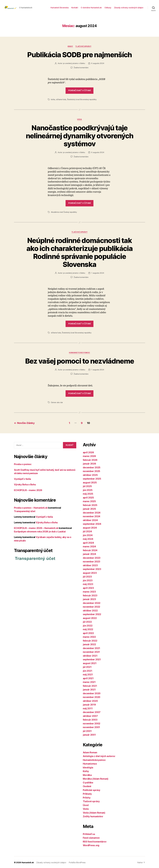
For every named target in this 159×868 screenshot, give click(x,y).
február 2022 (90, 640)
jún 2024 (88, 535)
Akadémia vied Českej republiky (64, 212)
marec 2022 (89, 636)
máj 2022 (88, 629)
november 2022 (92, 606)
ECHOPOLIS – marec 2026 (28, 490)
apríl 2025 (88, 497)
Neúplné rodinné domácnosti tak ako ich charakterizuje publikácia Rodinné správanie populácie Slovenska (79, 252)
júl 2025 (87, 486)
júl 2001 (87, 730)
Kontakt (75, 8)
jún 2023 (88, 580)
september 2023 (92, 569)
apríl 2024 (88, 542)
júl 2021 (87, 666)
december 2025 (92, 467)
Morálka (87, 774)
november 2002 (92, 723)
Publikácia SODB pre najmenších (79, 55)
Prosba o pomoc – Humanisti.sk (31, 507)
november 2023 (92, 561)
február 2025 (90, 505)
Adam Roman (90, 752)
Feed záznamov (91, 837)
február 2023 (90, 595)
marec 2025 (89, 501)
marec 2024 (89, 546)
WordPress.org (91, 845)
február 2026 (90, 459)
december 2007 (92, 712)
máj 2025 (88, 493)
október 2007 (90, 715)
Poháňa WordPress (77, 862)
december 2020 (92, 693)
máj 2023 (88, 584)
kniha (53, 100)
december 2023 (92, 557)
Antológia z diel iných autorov (99, 756)
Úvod (86, 805)
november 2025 (92, 471)
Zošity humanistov (93, 816)
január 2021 (89, 689)
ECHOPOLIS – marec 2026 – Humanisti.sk (36, 528)
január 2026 (89, 463)
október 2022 (90, 610)
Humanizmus (90, 763)
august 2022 (90, 617)
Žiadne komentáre (81, 68)
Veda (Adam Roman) (94, 812)
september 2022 (92, 614)
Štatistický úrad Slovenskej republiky (82, 100)
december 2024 (92, 512)
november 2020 (92, 697)
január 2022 (89, 644)
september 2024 (92, 523)
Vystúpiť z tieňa (23, 478)
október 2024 (90, 520)
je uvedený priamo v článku (74, 64)
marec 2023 (89, 591)
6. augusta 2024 (98, 64)
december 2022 (92, 602)
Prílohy (87, 797)
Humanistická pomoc (79, 352)
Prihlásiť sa (89, 833)
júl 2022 (87, 621)
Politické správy (92, 789)
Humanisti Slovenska (60, 8)
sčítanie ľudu (61, 100)
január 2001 (89, 734)
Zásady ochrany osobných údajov (129, 8)
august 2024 (90, 527)
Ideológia (88, 767)
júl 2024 (87, 531)
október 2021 (90, 655)
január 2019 (89, 704)
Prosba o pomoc (23, 464)
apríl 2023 (88, 587)
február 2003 (90, 719)
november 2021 (91, 651)
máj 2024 (88, 538)
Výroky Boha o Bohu (25, 484)
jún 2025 (88, 489)
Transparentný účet (25, 511)
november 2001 (91, 727)
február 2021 (90, 685)
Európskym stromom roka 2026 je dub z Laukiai (40, 531)
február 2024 (90, 550)
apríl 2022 (88, 633)
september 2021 (92, 659)
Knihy (70, 47)
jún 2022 (88, 625)
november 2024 (92, 516)
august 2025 (90, 482)
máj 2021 (88, 674)
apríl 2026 (88, 452)
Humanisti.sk (28, 862)
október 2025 (90, 474)
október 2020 (90, 700)
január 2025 (89, 508)
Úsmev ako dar (57, 402)
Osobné (87, 786)
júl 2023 (87, 576)
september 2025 (92, 478)
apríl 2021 (88, 678)
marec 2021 (89, 682)
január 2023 (89, 599)
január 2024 (89, 554)
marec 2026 (89, 456)
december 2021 (92, 648)
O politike (88, 782)
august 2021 (90, 663)
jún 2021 (88, 670)
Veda (79, 120)
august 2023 (90, 572)
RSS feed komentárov (95, 841)
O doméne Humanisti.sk (91, 8)
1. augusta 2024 (98, 273)
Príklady (87, 793)
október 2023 (90, 565)
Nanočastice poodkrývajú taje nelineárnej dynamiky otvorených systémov (80, 136)
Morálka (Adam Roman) (96, 778)
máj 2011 (88, 708)
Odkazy (108, 8)
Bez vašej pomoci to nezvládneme (80, 361)
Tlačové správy (83, 47)
